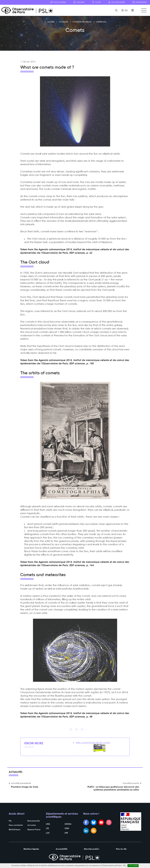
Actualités (63, 23)
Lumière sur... (102, 23)
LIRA (48, 827)
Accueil (51, 23)
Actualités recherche (82, 23)
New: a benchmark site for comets (94, 744)
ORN (67, 832)
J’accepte (133, 866)
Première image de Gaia (25, 790)
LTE (47, 832)
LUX (48, 836)
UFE (66, 836)
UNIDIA (68, 827)
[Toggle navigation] (143, 11)
